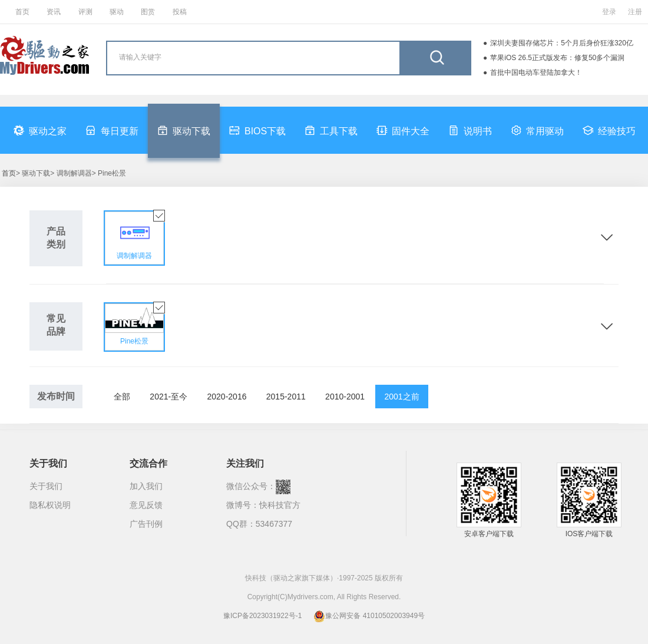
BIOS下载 (257, 130)
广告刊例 (146, 524)
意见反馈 (146, 505)
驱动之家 (40, 130)
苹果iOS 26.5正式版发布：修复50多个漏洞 (557, 58)
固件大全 (403, 130)
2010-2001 (345, 397)
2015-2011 (286, 397)
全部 (122, 397)
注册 (635, 12)
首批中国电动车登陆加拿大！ (536, 72)
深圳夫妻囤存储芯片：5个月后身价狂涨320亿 (562, 43)
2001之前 (401, 397)
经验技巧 (609, 130)
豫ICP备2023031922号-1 (262, 616)
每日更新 (112, 130)
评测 (85, 12)
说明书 (470, 130)
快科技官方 (280, 505)
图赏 (148, 12)
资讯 (54, 12)
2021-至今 (168, 397)
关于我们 (46, 486)
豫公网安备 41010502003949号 (369, 616)
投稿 (180, 12)
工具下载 (331, 130)
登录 (609, 12)
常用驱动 (537, 130)
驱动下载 (184, 130)
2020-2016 (227, 397)
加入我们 (146, 486)
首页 (22, 12)
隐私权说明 (50, 505)
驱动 (117, 12)
